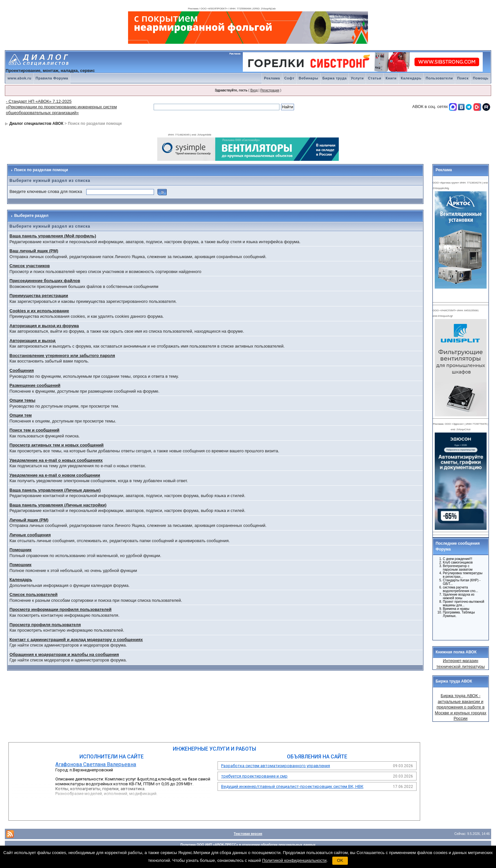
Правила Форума (52, 78)
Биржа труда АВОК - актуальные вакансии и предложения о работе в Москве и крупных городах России (461, 707)
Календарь (411, 78)
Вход (254, 90)
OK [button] (340, 860)
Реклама (272, 78)
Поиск (463, 78)
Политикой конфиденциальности (294, 860)
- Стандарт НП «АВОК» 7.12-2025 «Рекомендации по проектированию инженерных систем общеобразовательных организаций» (61, 107)
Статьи (375, 78)
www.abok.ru (19, 78)
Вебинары (308, 78)
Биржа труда (335, 78)
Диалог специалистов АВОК (36, 124)
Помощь (480, 78)
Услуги (357, 78)
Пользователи (439, 78)
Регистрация (270, 90)
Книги (391, 78)
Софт (289, 78)
